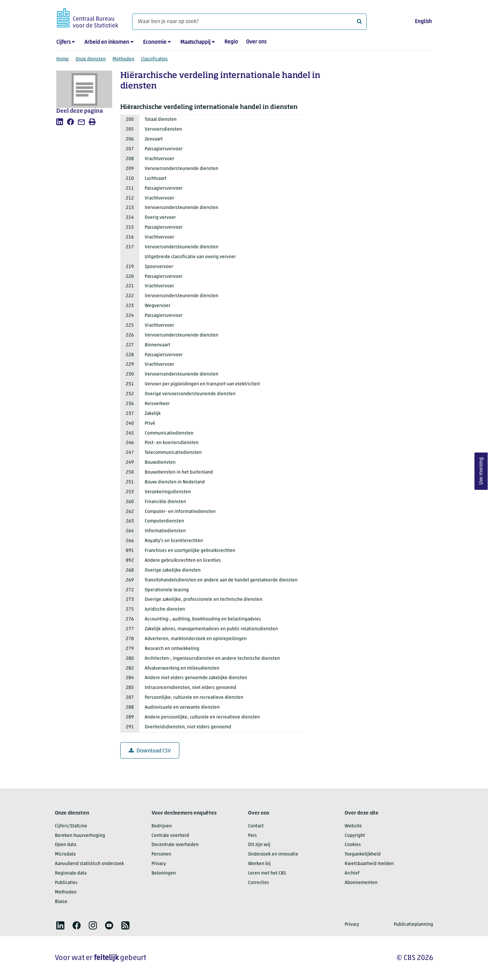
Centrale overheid (170, 836)
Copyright (355, 836)
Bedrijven (162, 826)
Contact (256, 826)
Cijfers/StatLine (71, 826)
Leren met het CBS (267, 873)
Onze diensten (91, 59)
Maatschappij (195, 42)
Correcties (259, 883)
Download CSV (150, 751)
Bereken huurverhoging (80, 836)
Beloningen (164, 873)
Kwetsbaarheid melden (369, 864)
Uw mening (481, 471)
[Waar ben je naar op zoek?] (249, 22)
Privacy (159, 864)
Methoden (123, 59)
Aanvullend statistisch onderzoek (89, 864)
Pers (252, 836)
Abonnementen (361, 883)
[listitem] (60, 122)
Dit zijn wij (259, 845)
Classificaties (154, 59)
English (423, 22)
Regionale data (71, 873)
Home (63, 59)
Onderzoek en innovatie (273, 854)
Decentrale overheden (175, 845)
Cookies (353, 845)
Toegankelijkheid (363, 854)
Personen (161, 854)
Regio (231, 42)
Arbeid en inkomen (107, 42)
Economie (155, 42)
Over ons (256, 42)
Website (353, 826)
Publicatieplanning (413, 925)
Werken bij (259, 864)
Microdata (65, 854)
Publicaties (66, 883)
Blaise (61, 902)
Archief (352, 873)
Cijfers (63, 42)
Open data (66, 845)
